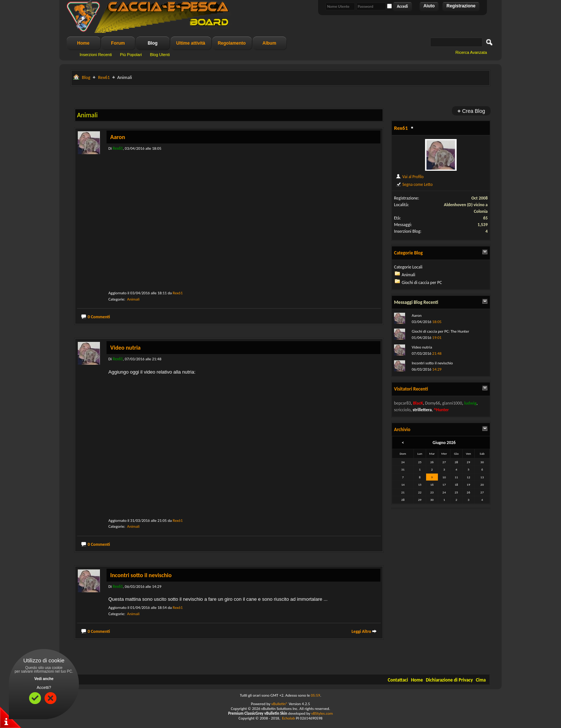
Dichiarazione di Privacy (449, 680)
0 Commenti (99, 317)
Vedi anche (44, 679)
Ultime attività (191, 43)
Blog (153, 43)
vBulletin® (280, 704)
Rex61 (104, 77)
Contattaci (398, 680)
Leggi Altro (361, 631)
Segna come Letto (414, 184)
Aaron (118, 137)
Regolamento (232, 43)
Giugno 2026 (444, 443)
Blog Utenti (160, 55)
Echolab (288, 718)
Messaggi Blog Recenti (416, 302)
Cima (481, 680)
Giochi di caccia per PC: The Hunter (440, 331)
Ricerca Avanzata (471, 52)
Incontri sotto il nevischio (141, 575)
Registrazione (461, 6)
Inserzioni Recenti (96, 55)
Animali (133, 299)
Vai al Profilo (410, 177)
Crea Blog (471, 111)
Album (269, 43)
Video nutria (125, 348)
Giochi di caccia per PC (422, 282)
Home (83, 43)
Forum (118, 43)
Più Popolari (131, 55)
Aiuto (429, 6)
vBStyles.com (322, 713)
